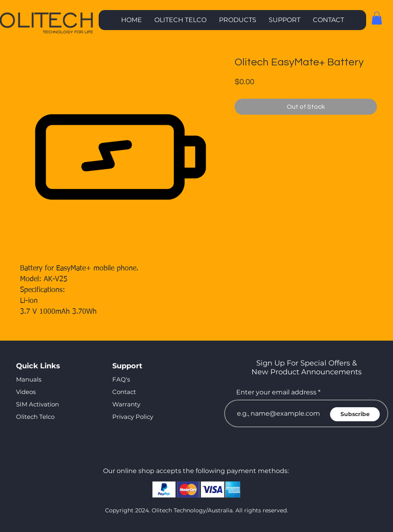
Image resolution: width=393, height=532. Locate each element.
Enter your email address (276, 392)
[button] (237, 20)
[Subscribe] (355, 414)
